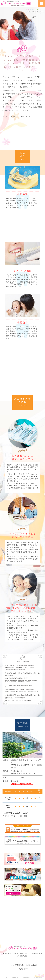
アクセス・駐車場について (22, 784)
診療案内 (24, 969)
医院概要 (19, 965)
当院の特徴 (32, 965)
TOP (10, 965)
